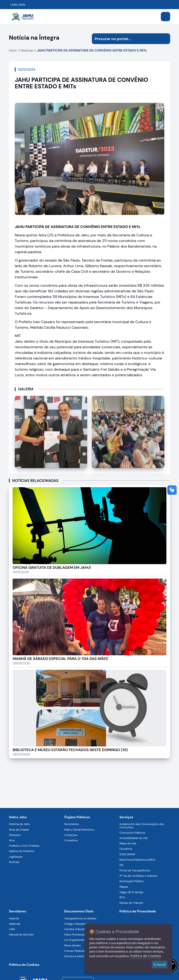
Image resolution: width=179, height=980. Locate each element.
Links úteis (18, 5)
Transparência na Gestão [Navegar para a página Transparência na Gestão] (80, 918)
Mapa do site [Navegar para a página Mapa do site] (128, 843)
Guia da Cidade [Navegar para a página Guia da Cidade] (19, 830)
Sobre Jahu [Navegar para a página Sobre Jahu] (18, 817)
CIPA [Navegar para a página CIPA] (12, 929)
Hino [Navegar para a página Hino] (12, 840)
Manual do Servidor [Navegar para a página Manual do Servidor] (21, 935)
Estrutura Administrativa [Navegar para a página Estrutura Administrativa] (80, 956)
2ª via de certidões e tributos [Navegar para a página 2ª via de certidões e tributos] (139, 876)
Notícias (27, 50)
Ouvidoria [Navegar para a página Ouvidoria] (126, 849)
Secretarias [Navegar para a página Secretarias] (71, 824)
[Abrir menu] (165, 17)
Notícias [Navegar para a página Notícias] (14, 862)
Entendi (160, 964)
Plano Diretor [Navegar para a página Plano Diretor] (72, 945)
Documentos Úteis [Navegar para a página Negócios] (79, 911)
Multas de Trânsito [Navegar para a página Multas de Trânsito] (131, 903)
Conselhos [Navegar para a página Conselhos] (71, 840)
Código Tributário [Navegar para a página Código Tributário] (75, 924)
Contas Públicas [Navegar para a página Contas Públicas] (74, 951)
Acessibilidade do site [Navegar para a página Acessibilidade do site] (134, 838)
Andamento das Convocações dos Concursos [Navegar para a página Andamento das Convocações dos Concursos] (142, 826)
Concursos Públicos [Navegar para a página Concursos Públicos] (132, 833)
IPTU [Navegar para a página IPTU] (122, 897)
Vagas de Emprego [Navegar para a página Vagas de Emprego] (132, 892)
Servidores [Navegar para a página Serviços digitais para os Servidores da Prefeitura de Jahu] (17, 911)
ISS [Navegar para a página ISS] (122, 865)
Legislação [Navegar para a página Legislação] (16, 857)
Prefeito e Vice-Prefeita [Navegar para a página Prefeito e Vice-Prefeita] (24, 846)
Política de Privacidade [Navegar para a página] (138, 911)
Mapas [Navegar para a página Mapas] (124, 887)
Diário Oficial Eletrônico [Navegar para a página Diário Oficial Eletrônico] (79, 830)
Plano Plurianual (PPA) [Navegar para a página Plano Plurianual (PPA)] (78, 935)
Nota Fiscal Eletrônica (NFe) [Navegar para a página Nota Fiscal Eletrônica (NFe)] (137, 860)
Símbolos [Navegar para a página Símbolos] (15, 835)
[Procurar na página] (126, 39)
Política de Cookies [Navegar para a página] (24, 965)
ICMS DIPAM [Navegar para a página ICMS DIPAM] (127, 854)
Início (13, 50)
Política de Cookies (146, 956)
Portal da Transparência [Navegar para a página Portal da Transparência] (135, 870)
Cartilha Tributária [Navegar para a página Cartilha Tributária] (76, 929)
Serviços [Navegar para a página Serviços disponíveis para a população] (126, 817)
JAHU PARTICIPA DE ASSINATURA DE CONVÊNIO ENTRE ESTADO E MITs (92, 50)
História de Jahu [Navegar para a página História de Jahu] (19, 824)
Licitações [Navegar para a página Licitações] (71, 835)
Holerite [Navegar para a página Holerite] (14, 918)
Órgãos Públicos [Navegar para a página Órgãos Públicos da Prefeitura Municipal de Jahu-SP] (77, 817)
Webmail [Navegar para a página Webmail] (14, 924)
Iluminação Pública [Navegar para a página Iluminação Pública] (132, 881)
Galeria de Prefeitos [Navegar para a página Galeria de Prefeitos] (22, 851)
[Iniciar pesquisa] (165, 39)
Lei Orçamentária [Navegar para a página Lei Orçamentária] (75, 940)
